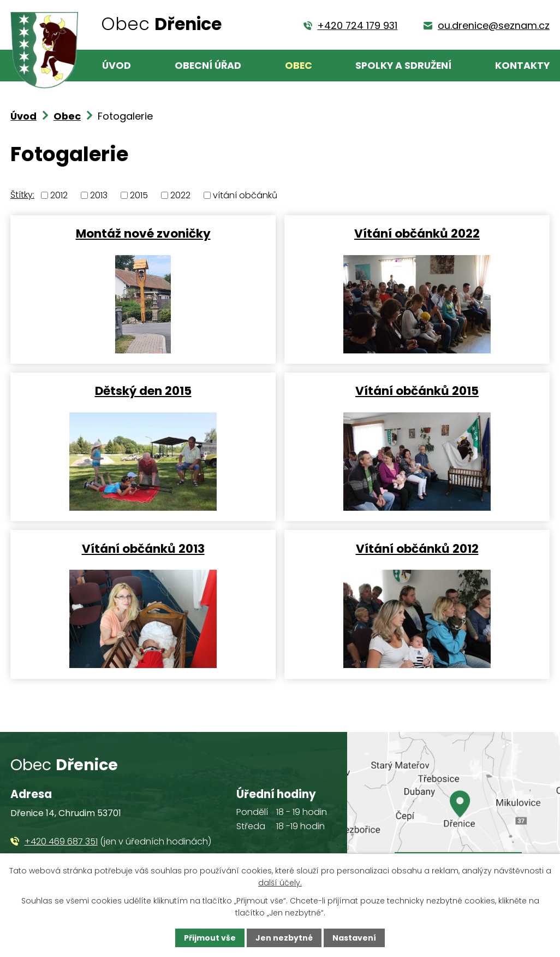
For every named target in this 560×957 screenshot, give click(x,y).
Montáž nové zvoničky (143, 233)
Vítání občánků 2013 (143, 548)
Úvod (117, 66)
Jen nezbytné (284, 938)
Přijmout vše (210, 938)
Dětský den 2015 (143, 390)
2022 (180, 195)
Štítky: (22, 195)
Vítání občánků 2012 (417, 548)
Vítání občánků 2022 (417, 233)
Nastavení (354, 938)
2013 (99, 195)
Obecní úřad (208, 66)
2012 (59, 195)
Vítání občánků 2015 (417, 390)
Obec (299, 66)
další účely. (280, 883)
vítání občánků (245, 195)
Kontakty (522, 66)
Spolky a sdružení (403, 66)
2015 (139, 195)
